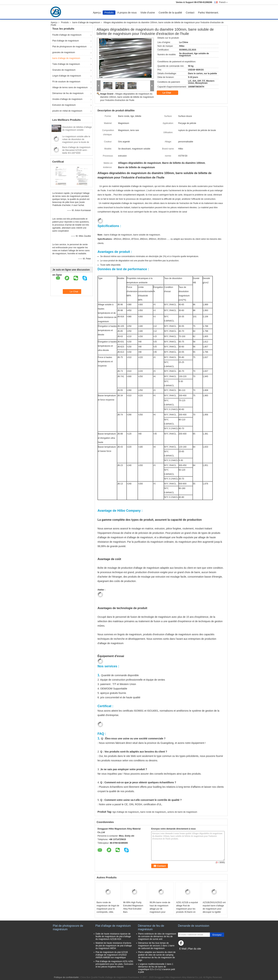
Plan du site (194, 949)
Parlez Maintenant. (208, 13)
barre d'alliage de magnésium (86, 22)
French (223, 2)
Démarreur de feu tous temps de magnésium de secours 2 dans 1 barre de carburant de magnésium (156, 946)
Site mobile (184, 953)
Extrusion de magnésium (64, 105)
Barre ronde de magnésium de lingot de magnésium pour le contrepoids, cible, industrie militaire (108, 909)
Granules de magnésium (64, 70)
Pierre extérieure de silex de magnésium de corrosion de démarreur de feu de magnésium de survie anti (157, 936)
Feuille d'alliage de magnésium (67, 35)
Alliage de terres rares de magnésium (70, 87)
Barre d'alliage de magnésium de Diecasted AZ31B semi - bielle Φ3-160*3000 (76, 150)
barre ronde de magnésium (153, 812)
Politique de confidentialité (66, 977)
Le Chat (169, 93)
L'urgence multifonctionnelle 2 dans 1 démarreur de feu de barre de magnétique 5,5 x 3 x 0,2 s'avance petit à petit (157, 968)
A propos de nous (127, 13)
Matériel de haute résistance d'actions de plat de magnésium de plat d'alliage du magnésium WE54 (114, 946)
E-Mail (183, 949)
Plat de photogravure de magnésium (69, 47)
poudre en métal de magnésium (67, 111)
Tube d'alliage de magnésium (66, 64)
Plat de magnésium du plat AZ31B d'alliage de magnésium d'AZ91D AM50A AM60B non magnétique (112, 955)
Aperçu (97, 13)
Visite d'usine (148, 13)
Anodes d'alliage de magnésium (67, 99)
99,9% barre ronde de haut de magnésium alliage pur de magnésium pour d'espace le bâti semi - (160, 909)
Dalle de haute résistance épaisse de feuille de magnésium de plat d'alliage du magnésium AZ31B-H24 (113, 936)
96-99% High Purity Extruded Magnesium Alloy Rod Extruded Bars (133, 907)
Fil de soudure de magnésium (66, 82)
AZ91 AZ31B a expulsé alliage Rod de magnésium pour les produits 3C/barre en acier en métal (187, 909)
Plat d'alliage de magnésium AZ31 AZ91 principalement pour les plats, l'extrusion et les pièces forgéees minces (114, 964)
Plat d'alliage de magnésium (66, 41)
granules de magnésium (64, 52)
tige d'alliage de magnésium (126, 812)
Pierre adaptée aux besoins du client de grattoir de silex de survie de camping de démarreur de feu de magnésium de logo (157, 956)
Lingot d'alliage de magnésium (67, 76)
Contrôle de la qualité (170, 13)
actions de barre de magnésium (182, 812)
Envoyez (217, 935)
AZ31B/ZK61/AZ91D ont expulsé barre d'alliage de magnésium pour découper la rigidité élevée (214, 909)
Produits (109, 13)
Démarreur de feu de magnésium (68, 93)
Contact (190, 13)
